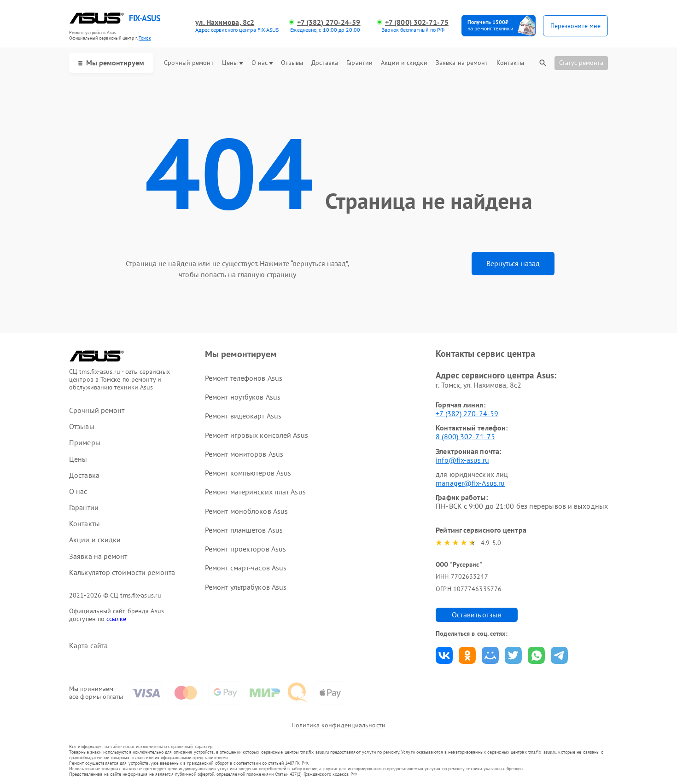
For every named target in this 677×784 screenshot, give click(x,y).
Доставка (325, 63)
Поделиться (444, 655)
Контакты (510, 63)
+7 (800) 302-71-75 (417, 22)
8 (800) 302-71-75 (465, 436)
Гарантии (359, 63)
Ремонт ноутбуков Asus (243, 397)
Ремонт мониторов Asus (244, 454)
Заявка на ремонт (462, 63)
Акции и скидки (404, 63)
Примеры (85, 443)
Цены (232, 63)
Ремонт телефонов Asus (244, 378)
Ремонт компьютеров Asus (248, 473)
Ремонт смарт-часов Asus (246, 568)
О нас (262, 63)
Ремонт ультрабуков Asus (246, 587)
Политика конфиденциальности (338, 725)
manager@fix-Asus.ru (470, 483)
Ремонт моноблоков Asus (246, 511)
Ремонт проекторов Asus (245, 549)
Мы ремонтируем (111, 63)
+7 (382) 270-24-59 (329, 22)
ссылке (116, 619)
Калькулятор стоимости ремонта (122, 572)
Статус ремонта (581, 63)
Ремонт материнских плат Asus (255, 492)
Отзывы (292, 63)
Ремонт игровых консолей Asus (257, 435)
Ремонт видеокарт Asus (243, 416)
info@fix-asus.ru (462, 460)
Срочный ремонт (189, 63)
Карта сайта (88, 646)
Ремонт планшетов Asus (244, 530)
